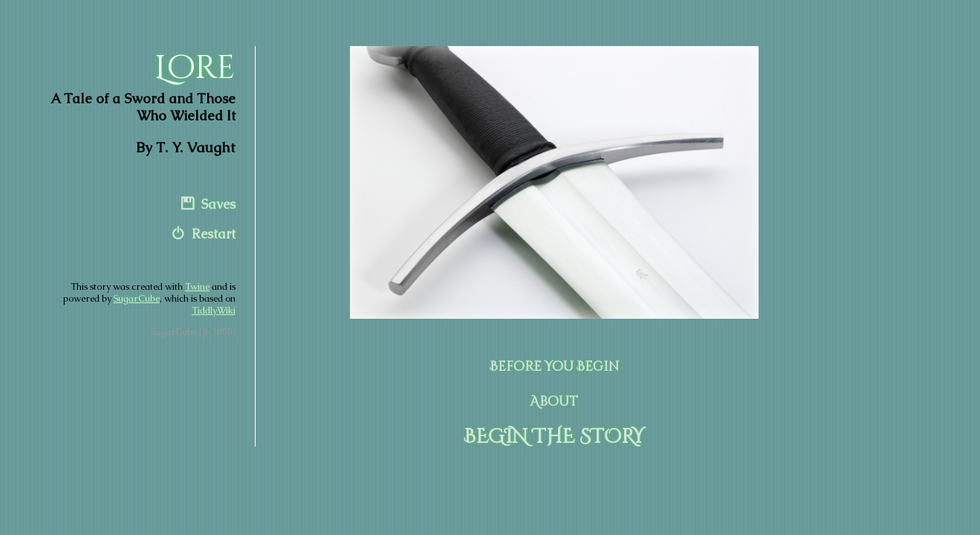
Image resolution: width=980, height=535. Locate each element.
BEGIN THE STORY (554, 437)
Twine (197, 287)
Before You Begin (554, 367)
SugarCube (137, 299)
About (554, 402)
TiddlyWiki (214, 311)
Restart (214, 234)
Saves (218, 204)
